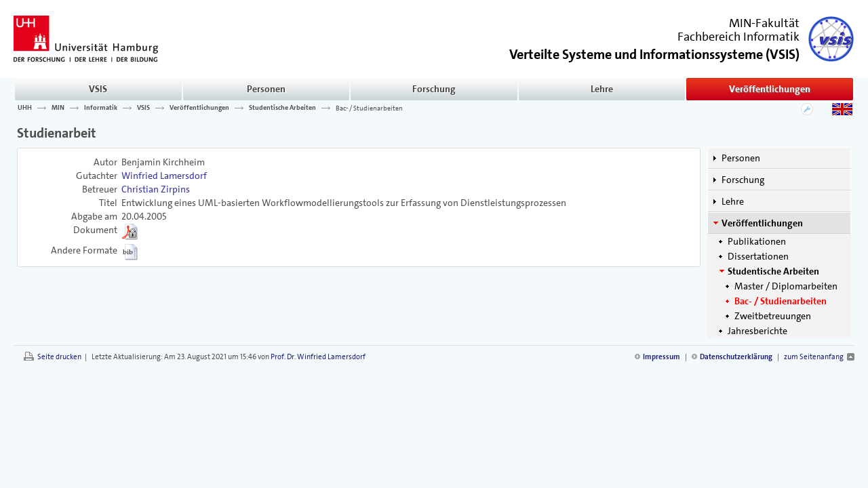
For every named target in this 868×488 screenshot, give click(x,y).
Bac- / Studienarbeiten (369, 108)
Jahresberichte (757, 331)
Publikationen (757, 241)
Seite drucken (59, 357)
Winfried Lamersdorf (164, 176)
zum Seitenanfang (814, 357)
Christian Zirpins (156, 189)
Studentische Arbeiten (282, 108)
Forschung (434, 89)
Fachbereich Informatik (738, 37)
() (654, 53)
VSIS (98, 89)
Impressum (662, 357)
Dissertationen (758, 256)
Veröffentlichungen (770, 89)
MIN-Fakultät (764, 23)
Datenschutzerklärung (736, 357)
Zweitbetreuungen (773, 316)
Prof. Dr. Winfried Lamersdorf (318, 357)
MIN (58, 108)
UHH (25, 108)
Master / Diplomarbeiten (786, 286)
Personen (266, 89)
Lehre (602, 89)
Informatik (101, 108)
